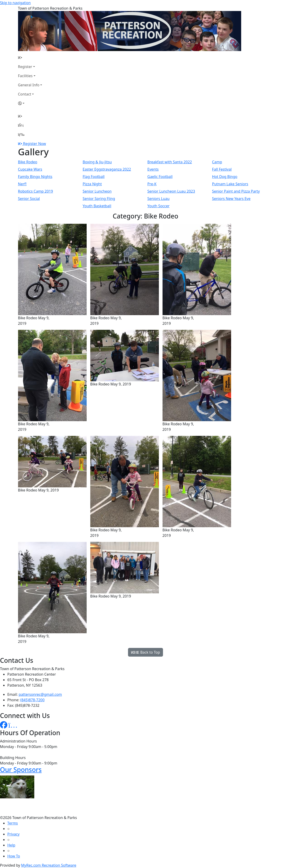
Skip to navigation (15, 3)
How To (14, 856)
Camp (217, 162)
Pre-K (152, 184)
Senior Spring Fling (99, 199)
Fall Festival (222, 169)
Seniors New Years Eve (231, 199)
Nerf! (22, 184)
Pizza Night (92, 184)
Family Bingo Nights (35, 177)
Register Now (35, 144)
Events (153, 169)
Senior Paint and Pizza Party (236, 191)
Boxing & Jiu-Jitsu (97, 162)
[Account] (30, 103)
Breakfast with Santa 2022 (170, 162)
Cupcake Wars (30, 169)
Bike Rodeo (28, 162)
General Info (29, 85)
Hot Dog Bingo (225, 177)
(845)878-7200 (32, 700)
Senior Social (29, 199)
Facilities (25, 76)
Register (25, 67)
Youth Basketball (97, 206)
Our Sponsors (21, 770)
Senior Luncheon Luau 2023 (171, 191)
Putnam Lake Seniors (230, 184)
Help (11, 845)
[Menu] (21, 134)
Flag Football (94, 177)
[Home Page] (30, 57)
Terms (13, 823)
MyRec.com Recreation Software (49, 865)
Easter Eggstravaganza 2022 (107, 169)
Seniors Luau (159, 199)
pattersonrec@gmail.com (40, 694)
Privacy (13, 834)
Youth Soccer (159, 206)
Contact (25, 94)
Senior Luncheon (97, 191)
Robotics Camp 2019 (36, 191)
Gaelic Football (160, 177)
